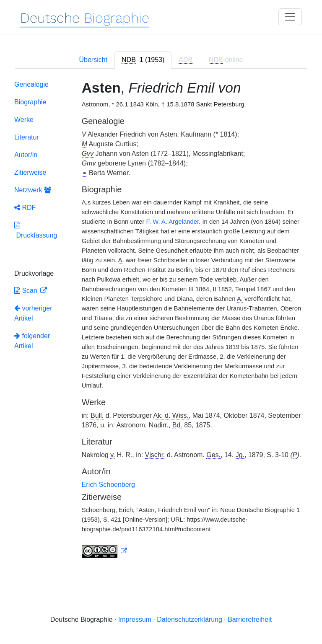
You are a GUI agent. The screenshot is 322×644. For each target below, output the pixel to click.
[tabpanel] (161, 321)
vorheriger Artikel (33, 313)
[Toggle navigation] (290, 17)
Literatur (27, 137)
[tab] (143, 60)
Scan (27, 291)
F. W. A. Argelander (172, 222)
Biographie (30, 102)
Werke (24, 120)
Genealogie (31, 84)
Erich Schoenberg (108, 485)
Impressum (135, 619)
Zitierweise (30, 172)
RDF (25, 208)
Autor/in (26, 155)
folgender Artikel (32, 341)
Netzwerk (33, 190)
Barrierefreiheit (250, 619)
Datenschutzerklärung (190, 619)
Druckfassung (36, 230)
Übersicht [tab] (93, 60)
